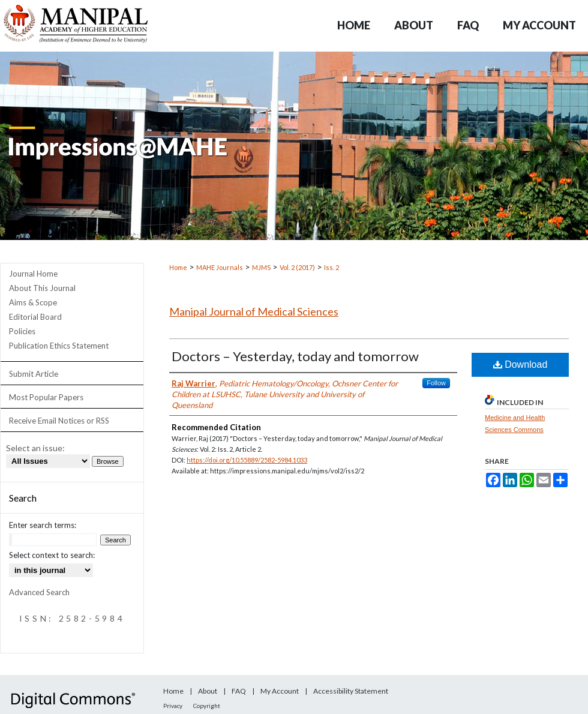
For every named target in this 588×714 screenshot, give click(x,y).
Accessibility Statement (351, 691)
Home (178, 267)
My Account (280, 691)
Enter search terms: (43, 525)
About (208, 691)
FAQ (239, 691)
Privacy (173, 706)
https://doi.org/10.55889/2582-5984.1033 (247, 460)
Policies (22, 331)
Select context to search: (52, 555)
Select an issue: (35, 448)
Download (520, 364)
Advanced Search (39, 592)
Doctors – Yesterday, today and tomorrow (295, 356)
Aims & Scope (33, 302)
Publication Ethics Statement (59, 346)
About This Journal (42, 288)
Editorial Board (35, 317)
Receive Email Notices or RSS (59, 421)
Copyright (207, 706)
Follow (436, 383)
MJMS (261, 267)
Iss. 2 (331, 267)
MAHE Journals (220, 267)
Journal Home (33, 274)
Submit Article (34, 374)
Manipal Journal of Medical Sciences (254, 311)
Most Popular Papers (46, 397)
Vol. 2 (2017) (297, 267)
